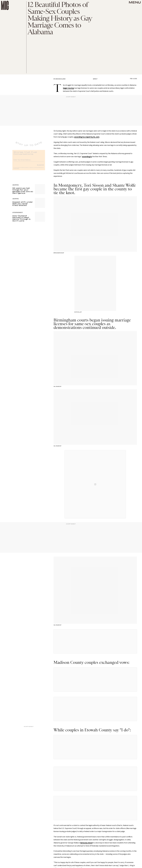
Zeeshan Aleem (60, 79)
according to (87, 157)
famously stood (86, 843)
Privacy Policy (16, 170)
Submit (40, 166)
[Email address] (29, 161)
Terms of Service (38, 169)
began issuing (68, 88)
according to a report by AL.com (87, 137)
